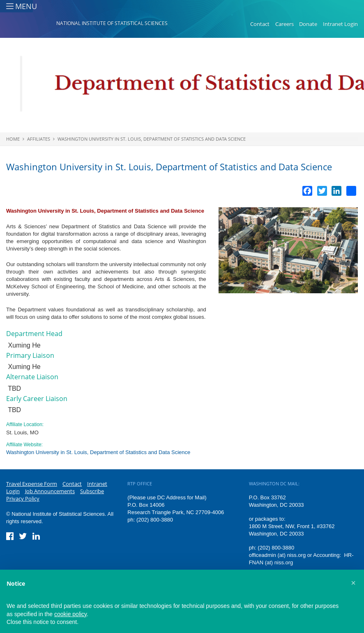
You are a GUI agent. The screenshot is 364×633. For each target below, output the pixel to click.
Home (13, 139)
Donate (308, 24)
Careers (285, 24)
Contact (260, 24)
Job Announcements (50, 491)
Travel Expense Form (32, 484)
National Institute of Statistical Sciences (112, 23)
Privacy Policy (23, 499)
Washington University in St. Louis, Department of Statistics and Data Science (152, 139)
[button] (353, 583)
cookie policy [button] (70, 614)
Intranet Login (340, 24)
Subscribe (92, 491)
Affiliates (39, 139)
